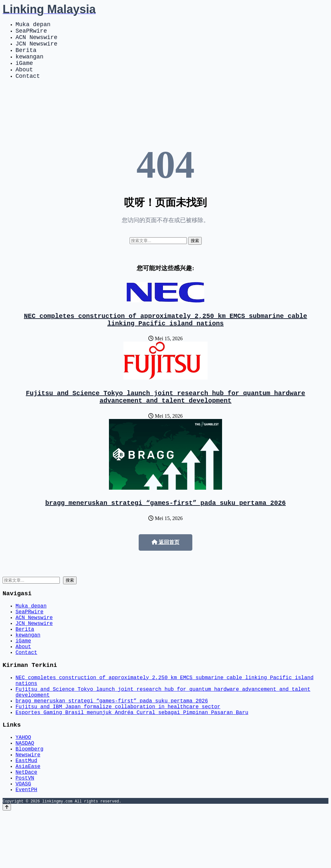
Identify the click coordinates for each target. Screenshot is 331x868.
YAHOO (23, 780)
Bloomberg (29, 794)
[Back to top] (7, 862)
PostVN (25, 830)
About (24, 79)
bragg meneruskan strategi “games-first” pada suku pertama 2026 (165, 521)
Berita (26, 56)
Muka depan (33, 25)
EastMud (26, 809)
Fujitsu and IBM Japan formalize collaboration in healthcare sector (118, 746)
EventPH (26, 844)
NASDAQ (25, 787)
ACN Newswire (37, 41)
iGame (24, 72)
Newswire (28, 802)
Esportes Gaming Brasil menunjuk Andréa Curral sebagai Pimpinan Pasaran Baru (132, 753)
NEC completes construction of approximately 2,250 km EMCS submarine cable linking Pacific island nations (165, 333)
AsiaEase (28, 816)
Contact (28, 87)
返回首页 (165, 560)
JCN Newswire (37, 48)
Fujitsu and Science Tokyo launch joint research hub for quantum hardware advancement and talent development (165, 413)
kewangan (29, 64)
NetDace (26, 823)
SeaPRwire (31, 33)
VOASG (23, 837)
